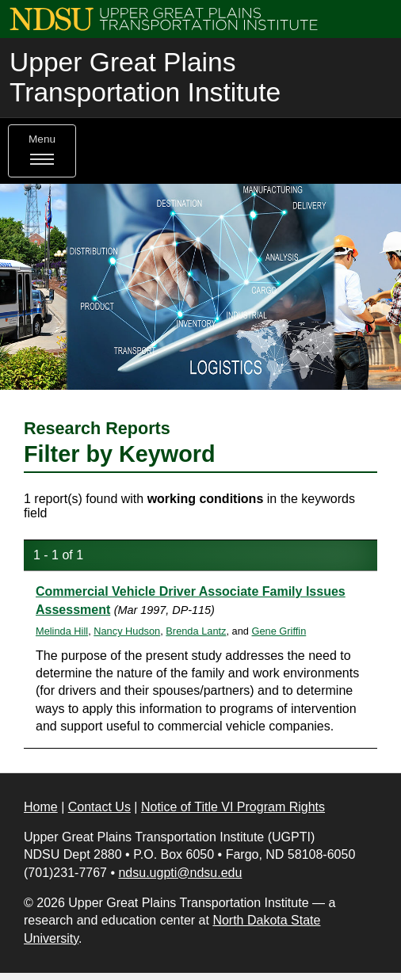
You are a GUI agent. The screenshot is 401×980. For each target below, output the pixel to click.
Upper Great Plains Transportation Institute (145, 77)
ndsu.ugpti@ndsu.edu (180, 873)
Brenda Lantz (196, 631)
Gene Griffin (279, 631)
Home (41, 807)
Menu (42, 151)
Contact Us (99, 807)
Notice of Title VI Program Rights (233, 807)
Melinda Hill (62, 631)
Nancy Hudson (127, 631)
